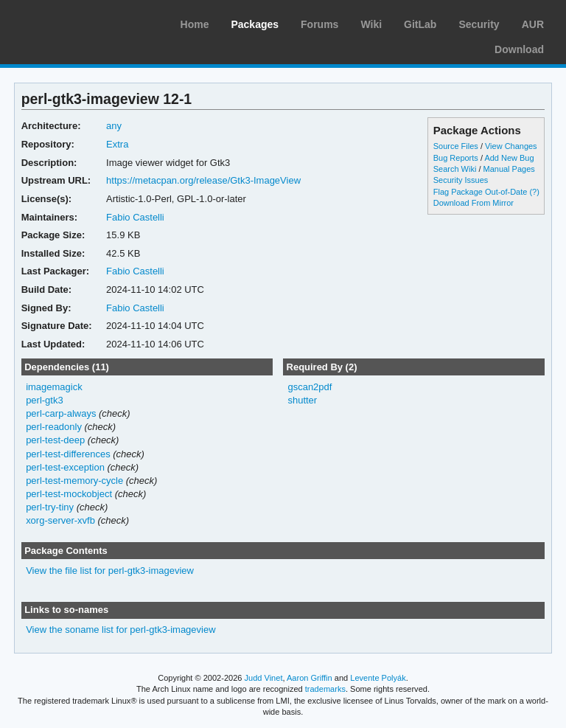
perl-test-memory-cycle (74, 481)
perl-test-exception (65, 467)
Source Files (456, 146)
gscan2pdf (310, 387)
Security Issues (461, 180)
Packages (255, 24)
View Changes (511, 146)
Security (479, 24)
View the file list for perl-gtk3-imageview (110, 571)
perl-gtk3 (45, 400)
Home (195, 24)
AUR (533, 24)
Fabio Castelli (135, 217)
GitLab (420, 24)
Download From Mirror (474, 203)
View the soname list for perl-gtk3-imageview (120, 630)
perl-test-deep (55, 440)
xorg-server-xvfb (60, 520)
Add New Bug (509, 158)
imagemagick (54, 387)
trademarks (325, 689)
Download (519, 49)
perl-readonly (54, 427)
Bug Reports (456, 158)
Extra (117, 144)
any (114, 126)
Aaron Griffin (310, 678)
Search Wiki (455, 169)
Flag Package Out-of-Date (481, 192)
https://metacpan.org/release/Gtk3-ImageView (203, 180)
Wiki (371, 24)
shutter (302, 400)
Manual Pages (509, 169)
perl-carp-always (61, 413)
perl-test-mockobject (69, 494)
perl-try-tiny (50, 507)
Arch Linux (81, 22)
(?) (534, 192)
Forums (319, 24)
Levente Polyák (378, 678)
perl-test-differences (68, 454)
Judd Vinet (264, 678)
